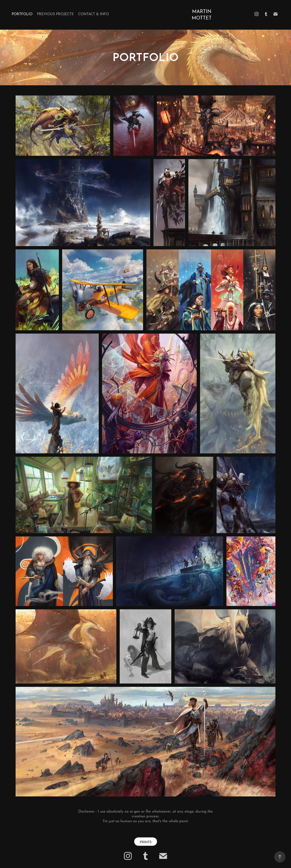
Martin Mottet (202, 14)
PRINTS (146, 842)
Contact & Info (94, 14)
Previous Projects (55, 14)
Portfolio (22, 14)
